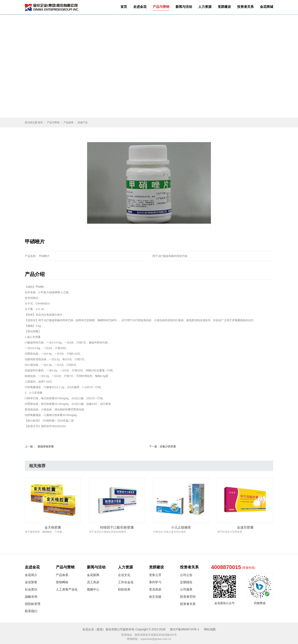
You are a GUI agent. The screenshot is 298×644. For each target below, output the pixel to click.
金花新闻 (93, 575)
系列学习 (155, 582)
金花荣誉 (31, 582)
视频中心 (93, 589)
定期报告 (186, 582)
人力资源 (205, 7)
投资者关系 (245, 7)
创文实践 (155, 597)
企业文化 (124, 575)
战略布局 (31, 597)
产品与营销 (161, 7)
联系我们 (31, 611)
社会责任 (31, 589)
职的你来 (124, 589)
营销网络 (62, 582)
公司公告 (186, 575)
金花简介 (31, 575)
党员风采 (155, 589)
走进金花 (140, 7)
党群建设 (224, 7)
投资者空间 (188, 597)
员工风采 (93, 582)
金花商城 (267, 7)
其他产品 (83, 122)
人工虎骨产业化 (67, 589)
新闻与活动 (184, 7)
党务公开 (155, 575)
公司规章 (186, 589)
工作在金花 (126, 582)
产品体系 (68, 122)
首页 (124, 7)
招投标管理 (33, 604)
